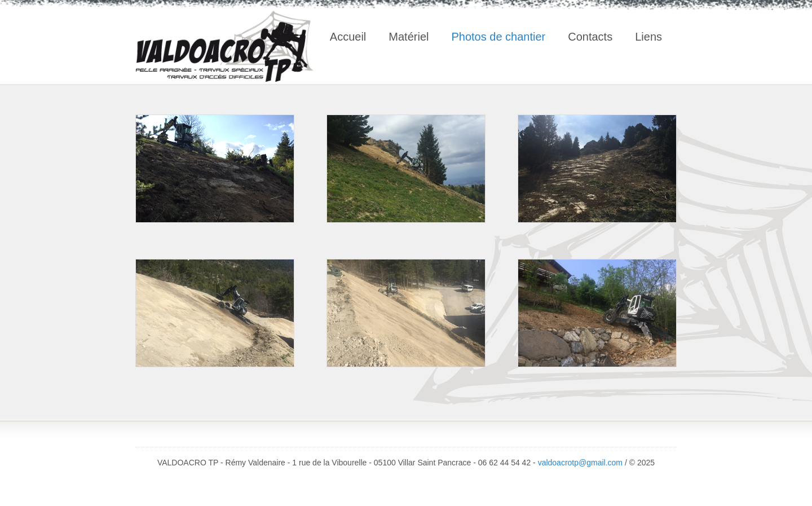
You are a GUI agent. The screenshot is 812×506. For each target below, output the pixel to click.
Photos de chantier (498, 37)
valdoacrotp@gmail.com (581, 463)
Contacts (590, 37)
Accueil (348, 37)
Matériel (409, 37)
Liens (648, 37)
